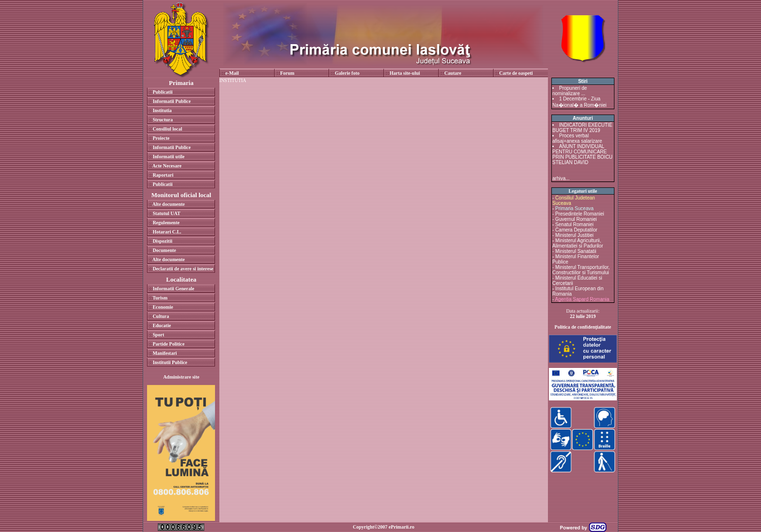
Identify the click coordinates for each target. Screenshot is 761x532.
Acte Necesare (167, 166)
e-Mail (232, 73)
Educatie (162, 325)
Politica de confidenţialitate (583, 327)
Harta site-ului (405, 73)
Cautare (453, 73)
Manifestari (165, 353)
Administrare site (181, 377)
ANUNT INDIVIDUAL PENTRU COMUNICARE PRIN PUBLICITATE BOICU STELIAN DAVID (582, 154)
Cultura (161, 316)
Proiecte (161, 138)
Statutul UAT (166, 213)
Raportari (163, 175)
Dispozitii (162, 241)
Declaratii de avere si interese (183, 269)
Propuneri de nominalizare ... (570, 91)
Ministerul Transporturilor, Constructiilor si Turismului (581, 270)
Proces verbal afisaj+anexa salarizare (577, 138)
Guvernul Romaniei (576, 219)
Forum (287, 73)
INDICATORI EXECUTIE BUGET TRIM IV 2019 (582, 128)
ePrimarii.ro (402, 527)
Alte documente (169, 204)
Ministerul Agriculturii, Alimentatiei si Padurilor (578, 243)
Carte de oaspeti (516, 73)
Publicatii (162, 92)
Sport (158, 335)
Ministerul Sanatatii (576, 251)
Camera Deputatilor (576, 230)
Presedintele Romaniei (580, 214)
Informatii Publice (172, 101)
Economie (163, 307)
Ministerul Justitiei (574, 235)
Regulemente (166, 223)
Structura (163, 120)
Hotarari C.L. (167, 232)
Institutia (162, 110)
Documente (164, 250)
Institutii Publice (170, 362)
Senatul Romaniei (574, 224)
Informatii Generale (173, 289)
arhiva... (561, 178)
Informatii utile (168, 157)
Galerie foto (347, 73)
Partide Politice (168, 344)
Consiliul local (167, 129)
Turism (160, 298)
